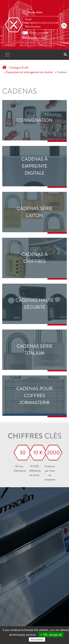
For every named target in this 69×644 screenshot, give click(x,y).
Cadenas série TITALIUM (35, 350)
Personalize (37, 640)
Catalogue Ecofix (19, 67)
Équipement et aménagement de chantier (30, 72)
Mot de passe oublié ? (35, 37)
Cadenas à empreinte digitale (34, 166)
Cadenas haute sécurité (35, 304)
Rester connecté (39, 33)
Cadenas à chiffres (34, 258)
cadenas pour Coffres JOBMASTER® (34, 396)
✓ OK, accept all (51, 635)
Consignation (34, 120)
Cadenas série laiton (35, 212)
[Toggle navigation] (7, 55)
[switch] (25, 33)
